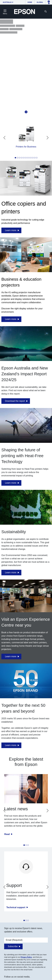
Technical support (16, 907)
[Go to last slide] (4, 138)
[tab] (15, 158)
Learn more (11, 230)
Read (7, 834)
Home (30, 2)
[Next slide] (48, 138)
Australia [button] (7, 2)
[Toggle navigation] (5, 12)
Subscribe (13, 946)
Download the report (15, 401)
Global (40, 2)
